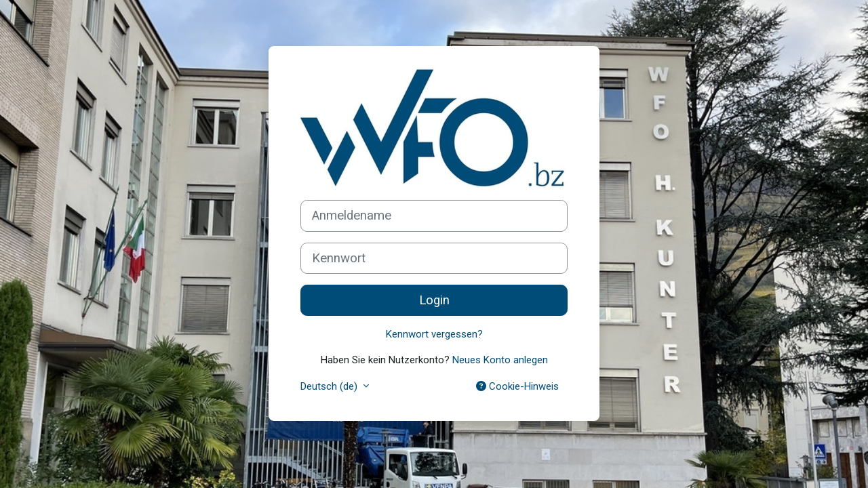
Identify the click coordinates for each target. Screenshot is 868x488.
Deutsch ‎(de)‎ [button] (330, 386)
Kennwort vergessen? (434, 334)
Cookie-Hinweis (517, 386)
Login (434, 300)
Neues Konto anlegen (500, 360)
